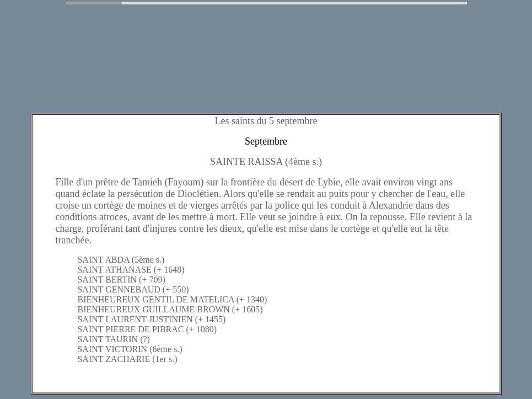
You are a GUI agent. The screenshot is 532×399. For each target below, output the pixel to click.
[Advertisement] (205, 79)
